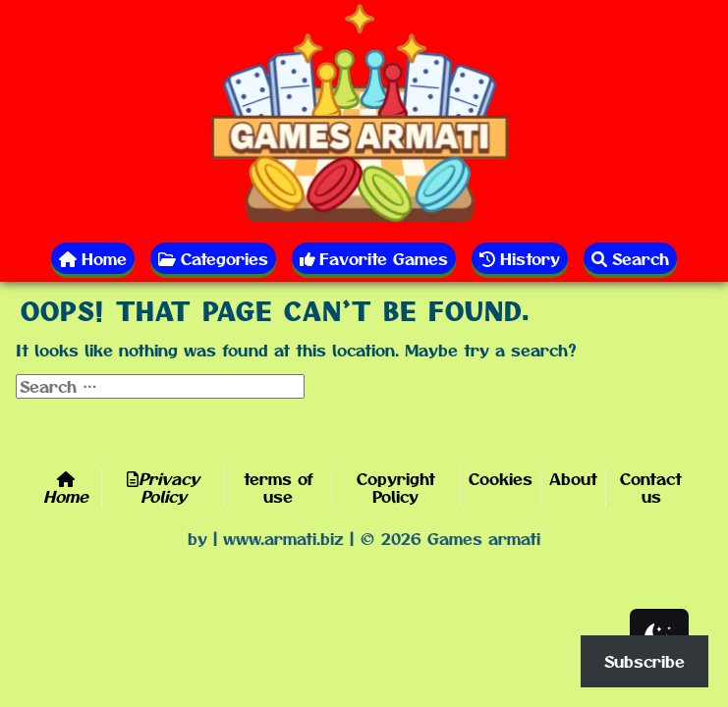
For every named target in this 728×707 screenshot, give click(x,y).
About (573, 478)
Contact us (651, 487)
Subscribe (644, 661)
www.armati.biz (283, 538)
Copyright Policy (396, 487)
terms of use (279, 487)
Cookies (501, 478)
